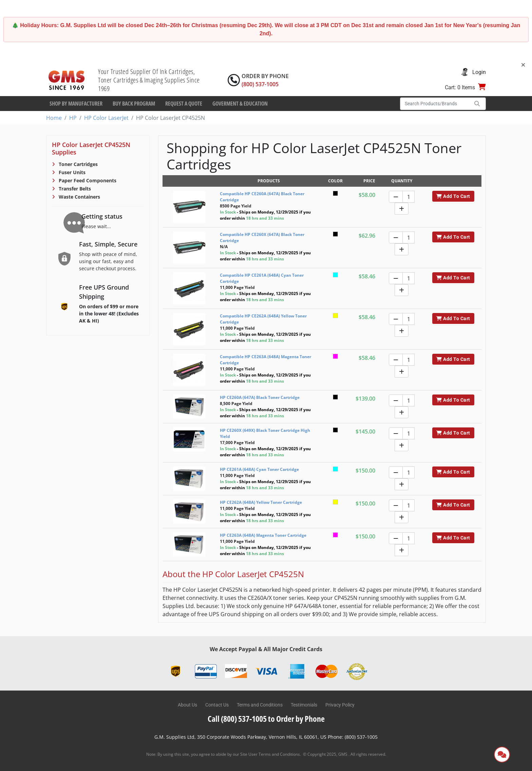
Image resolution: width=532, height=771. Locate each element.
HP (73, 118)
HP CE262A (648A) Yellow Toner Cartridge (261, 502)
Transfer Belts (74, 189)
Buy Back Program (134, 104)
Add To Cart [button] (453, 196)
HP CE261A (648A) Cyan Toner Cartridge (259, 469)
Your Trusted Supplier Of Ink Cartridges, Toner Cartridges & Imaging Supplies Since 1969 (149, 80)
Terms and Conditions (260, 705)
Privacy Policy (340, 705)
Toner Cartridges (78, 164)
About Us (187, 705)
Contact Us (217, 705)
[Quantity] (408, 197)
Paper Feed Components (87, 180)
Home (54, 118)
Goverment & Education (240, 104)
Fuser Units (71, 172)
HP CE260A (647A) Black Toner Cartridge (260, 397)
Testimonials (304, 705)
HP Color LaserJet (106, 118)
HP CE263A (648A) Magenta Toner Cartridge (263, 535)
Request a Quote (184, 104)
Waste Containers (79, 197)
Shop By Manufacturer (76, 104)
